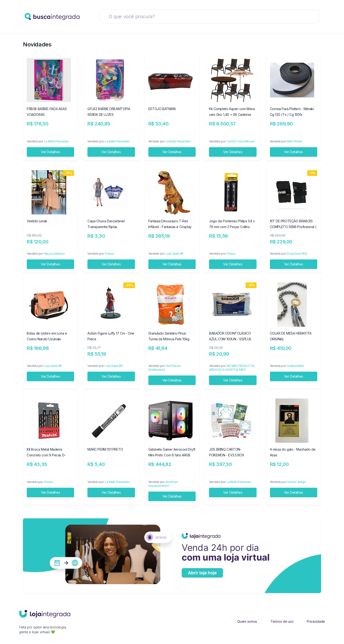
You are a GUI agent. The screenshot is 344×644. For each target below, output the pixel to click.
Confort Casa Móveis (240, 141)
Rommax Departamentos (163, 484)
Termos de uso (282, 621)
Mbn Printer (295, 141)
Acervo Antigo (296, 482)
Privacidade (316, 621)
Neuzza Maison (54, 254)
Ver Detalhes (50, 152)
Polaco (110, 254)
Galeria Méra (295, 366)
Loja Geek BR (175, 254)
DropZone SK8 (297, 254)
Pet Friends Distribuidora (164, 368)
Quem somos (247, 621)
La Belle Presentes (57, 141)
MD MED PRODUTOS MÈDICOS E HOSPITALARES (232, 368)
